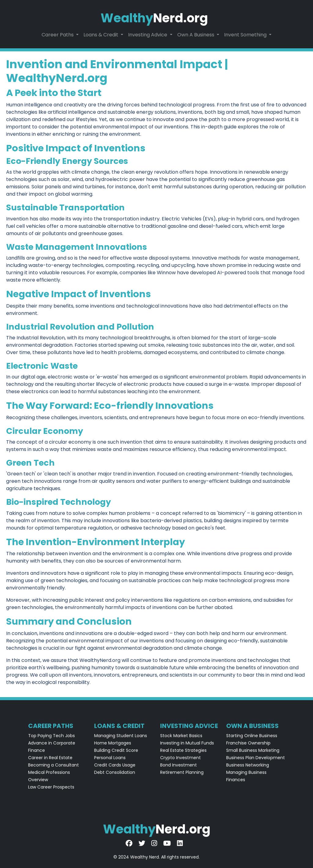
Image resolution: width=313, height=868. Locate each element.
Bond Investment (179, 765)
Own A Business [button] (196, 35)
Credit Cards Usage (115, 765)
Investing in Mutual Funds (187, 743)
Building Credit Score (116, 750)
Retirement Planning (182, 772)
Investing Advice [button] (148, 35)
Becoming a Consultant (53, 765)
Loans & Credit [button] (101, 35)
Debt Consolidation (115, 772)
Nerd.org (154, 18)
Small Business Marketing (253, 750)
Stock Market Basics (181, 736)
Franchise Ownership (248, 743)
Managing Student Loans (121, 736)
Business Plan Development (256, 758)
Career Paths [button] (58, 35)
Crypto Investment (180, 758)
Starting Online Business (252, 736)
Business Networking (248, 765)
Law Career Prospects (51, 787)
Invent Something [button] (246, 35)
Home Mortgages (113, 743)
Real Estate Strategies (183, 750)
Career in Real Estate (50, 758)
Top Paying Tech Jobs (52, 736)
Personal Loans (110, 758)
